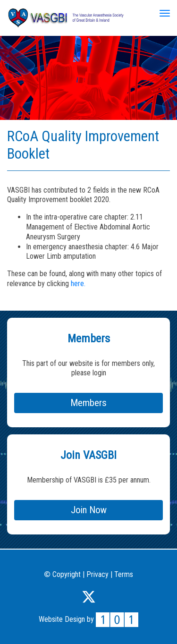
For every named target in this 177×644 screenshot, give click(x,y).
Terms (124, 574)
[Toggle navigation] (165, 13)
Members (88, 403)
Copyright (63, 574)
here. (78, 284)
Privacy (97, 574)
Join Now (89, 510)
